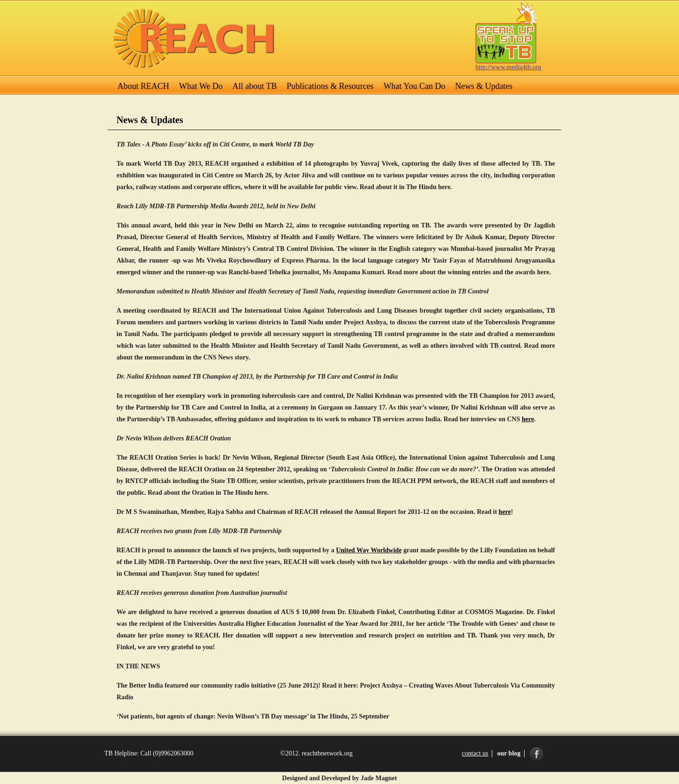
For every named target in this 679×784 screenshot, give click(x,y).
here (528, 419)
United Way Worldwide (369, 550)
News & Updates (484, 86)
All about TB (255, 86)
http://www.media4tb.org (508, 67)
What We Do (201, 86)
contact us (475, 753)
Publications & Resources (330, 86)
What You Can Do (414, 86)
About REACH (143, 86)
